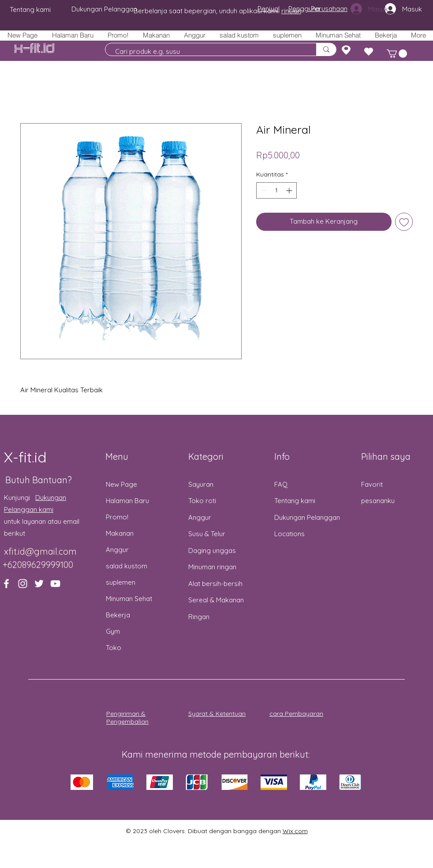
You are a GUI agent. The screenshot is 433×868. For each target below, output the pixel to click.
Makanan (120, 533)
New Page (121, 484)
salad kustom (127, 566)
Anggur (117, 550)
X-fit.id (34, 49)
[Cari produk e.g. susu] (206, 51)
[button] (156, 35)
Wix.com (295, 831)
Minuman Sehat (129, 599)
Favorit (372, 484)
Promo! (117, 517)
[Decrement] (263, 190)
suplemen (121, 582)
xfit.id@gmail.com (40, 551)
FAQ (281, 484)
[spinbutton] (276, 190)
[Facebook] (6, 584)
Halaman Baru (127, 501)
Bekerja (118, 615)
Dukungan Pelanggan (307, 517)
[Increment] (290, 190)
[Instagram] (23, 584)
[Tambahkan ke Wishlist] (404, 222)
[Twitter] (39, 584)
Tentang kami (295, 501)
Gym (113, 631)
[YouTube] (55, 584)
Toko (114, 648)
